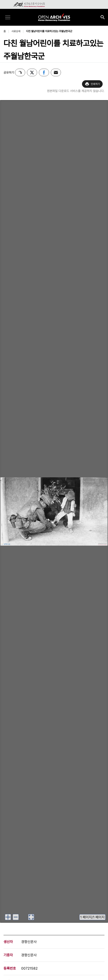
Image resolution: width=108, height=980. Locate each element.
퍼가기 (20, 72)
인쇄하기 (92, 84)
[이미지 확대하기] (8, 917)
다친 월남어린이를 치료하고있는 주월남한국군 (49, 31)
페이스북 (44, 72)
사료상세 (16, 31)
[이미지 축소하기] (16, 917)
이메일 (56, 72)
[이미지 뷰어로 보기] (31, 917)
